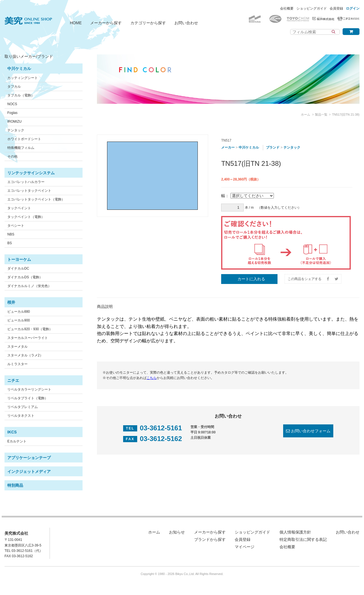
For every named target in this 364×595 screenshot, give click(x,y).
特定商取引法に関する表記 (303, 539)
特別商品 (15, 485)
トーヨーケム (19, 259)
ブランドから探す (210, 539)
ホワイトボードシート (24, 139)
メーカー (228, 147)
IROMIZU (15, 122)
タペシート (16, 226)
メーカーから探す (106, 23)
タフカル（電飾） (21, 95)
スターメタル (17, 347)
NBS (11, 234)
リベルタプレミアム (23, 407)
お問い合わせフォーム (311, 431)
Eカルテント (17, 441)
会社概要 (287, 8)
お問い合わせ (186, 23)
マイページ (245, 547)
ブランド (273, 147)
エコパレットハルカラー (26, 182)
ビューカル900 (19, 320)
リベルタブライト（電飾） (28, 398)
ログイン (353, 8)
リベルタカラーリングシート (29, 389)
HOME (76, 23)
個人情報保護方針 (295, 532)
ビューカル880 (19, 312)
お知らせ (177, 532)
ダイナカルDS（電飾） (25, 277)
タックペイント (19, 208)
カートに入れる (251, 279)
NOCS (12, 104)
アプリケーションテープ (29, 458)
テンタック (16, 130)
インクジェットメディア (29, 471)
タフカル (14, 87)
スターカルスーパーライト (28, 338)
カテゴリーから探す (148, 23)
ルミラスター (17, 364)
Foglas (12, 113)
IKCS (12, 432)
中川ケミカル (19, 69)
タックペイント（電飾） (26, 217)
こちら (152, 378)
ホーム (306, 114)
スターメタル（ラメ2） (25, 355)
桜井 (11, 302)
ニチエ (13, 380)
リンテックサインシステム (31, 173)
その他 (12, 157)
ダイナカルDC (18, 268)
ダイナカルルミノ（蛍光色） (29, 286)
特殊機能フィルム (21, 148)
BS (10, 243)
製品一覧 (321, 114)
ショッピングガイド (312, 8)
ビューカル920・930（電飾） (30, 329)
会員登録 (336, 8)
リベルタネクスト (21, 416)
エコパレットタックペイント (29, 191)
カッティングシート (23, 78)
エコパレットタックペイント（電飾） (36, 199)
